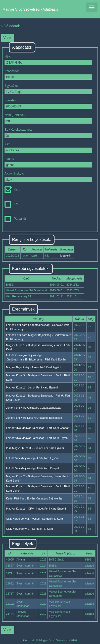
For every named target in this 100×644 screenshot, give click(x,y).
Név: (48, 60)
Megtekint (66, 256)
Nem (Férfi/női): (48, 118)
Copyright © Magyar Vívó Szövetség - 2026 (50, 640)
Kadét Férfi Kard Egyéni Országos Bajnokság (34, 498)
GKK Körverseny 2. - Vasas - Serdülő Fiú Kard (34, 519)
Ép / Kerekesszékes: (48, 133)
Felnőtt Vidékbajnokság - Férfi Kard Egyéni (32, 458)
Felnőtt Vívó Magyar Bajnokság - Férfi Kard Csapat (37, 428)
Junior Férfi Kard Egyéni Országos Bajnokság (34, 418)
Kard (12, 189)
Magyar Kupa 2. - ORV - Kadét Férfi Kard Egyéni (36, 509)
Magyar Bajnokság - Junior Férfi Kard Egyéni (34, 367)
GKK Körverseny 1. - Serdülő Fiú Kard (29, 529)
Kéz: (48, 148)
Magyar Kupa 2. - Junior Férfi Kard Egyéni (32, 387)
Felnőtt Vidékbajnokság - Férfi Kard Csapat (32, 468)
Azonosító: (48, 75)
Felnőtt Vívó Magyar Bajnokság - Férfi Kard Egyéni (37, 438)
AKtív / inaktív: (48, 177)
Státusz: (48, 162)
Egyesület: (48, 89)
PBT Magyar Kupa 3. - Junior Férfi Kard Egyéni (35, 448)
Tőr (11, 204)
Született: (48, 104)
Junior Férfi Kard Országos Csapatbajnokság (34, 408)
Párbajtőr (15, 219)
